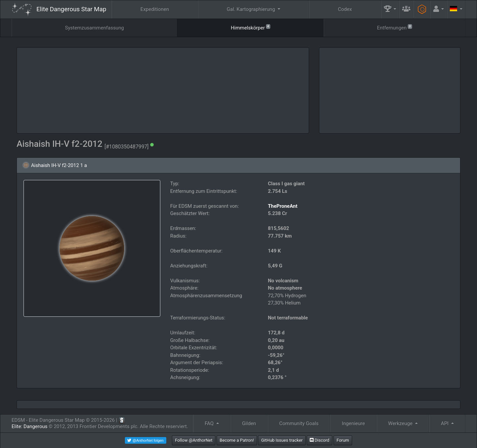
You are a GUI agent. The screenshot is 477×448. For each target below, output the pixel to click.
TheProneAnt (283, 206)
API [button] (445, 423)
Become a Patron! (237, 440)
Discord (319, 440)
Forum (343, 440)
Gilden (249, 423)
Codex (345, 9)
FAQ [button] (210, 423)
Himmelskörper (251, 27)
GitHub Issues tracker (282, 440)
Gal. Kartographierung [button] (252, 9)
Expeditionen (155, 9)
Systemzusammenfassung (94, 28)
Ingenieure (353, 423)
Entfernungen (394, 27)
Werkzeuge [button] (401, 423)
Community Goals (299, 423)
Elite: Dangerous (29, 426)
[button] (390, 9)
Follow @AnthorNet (194, 440)
